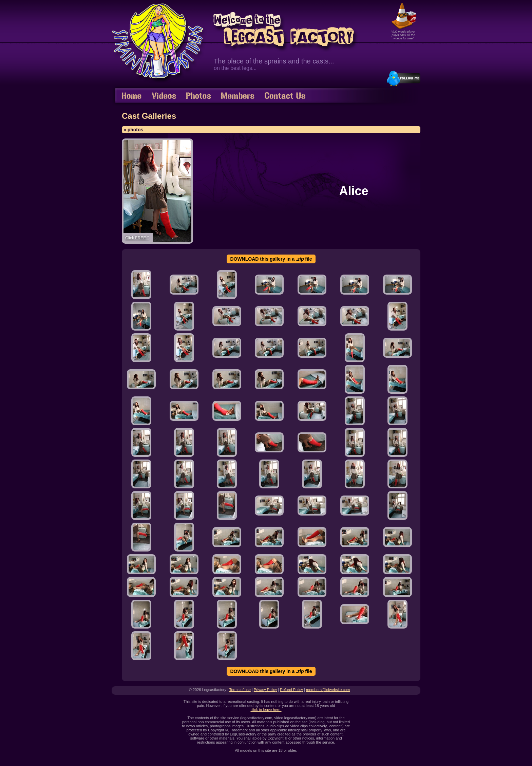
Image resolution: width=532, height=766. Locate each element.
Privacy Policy (265, 690)
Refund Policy (291, 690)
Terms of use (240, 690)
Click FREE (137, 237)
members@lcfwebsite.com (328, 690)
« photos (133, 130)
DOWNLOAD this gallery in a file (271, 259)
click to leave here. (266, 710)
